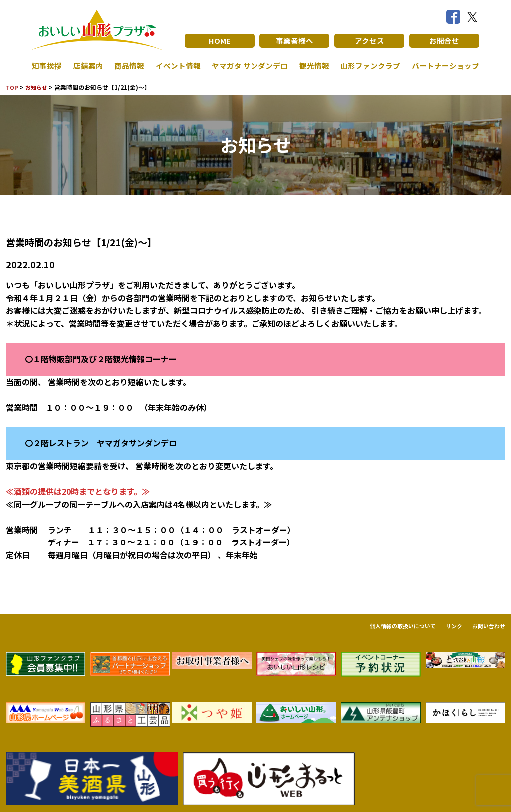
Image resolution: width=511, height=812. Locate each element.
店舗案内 (87, 66)
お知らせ (38, 87)
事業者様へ (294, 41)
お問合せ (444, 41)
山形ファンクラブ (368, 66)
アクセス (370, 41)
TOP (13, 87)
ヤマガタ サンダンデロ (248, 66)
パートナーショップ (443, 66)
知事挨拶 (48, 66)
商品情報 (127, 66)
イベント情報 (175, 66)
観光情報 (312, 66)
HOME (220, 41)
